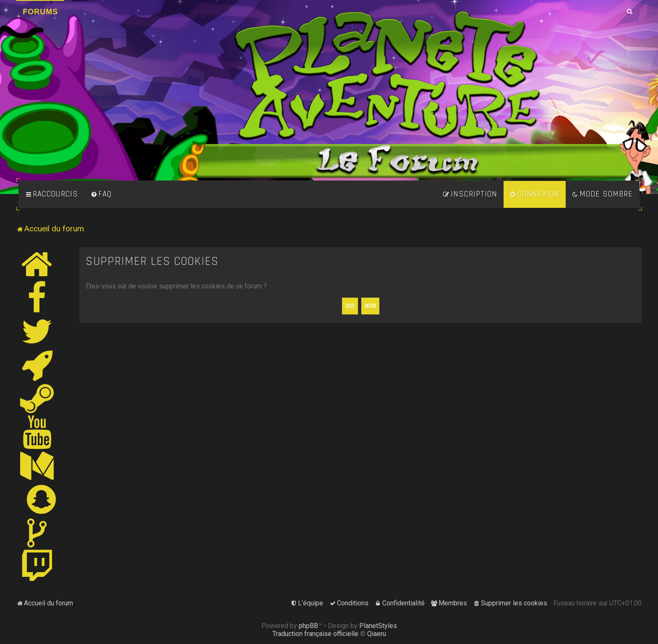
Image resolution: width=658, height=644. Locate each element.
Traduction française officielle (315, 634)
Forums (40, 12)
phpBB (308, 626)
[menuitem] (101, 194)
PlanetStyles (378, 626)
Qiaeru (377, 634)
